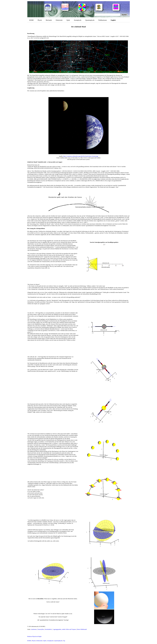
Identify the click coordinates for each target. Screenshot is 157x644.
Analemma (34, 629)
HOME (31, 20)
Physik (40, 20)
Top (64, 641)
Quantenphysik (90, 20)
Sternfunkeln (48, 629)
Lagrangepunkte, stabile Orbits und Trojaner (64, 629)
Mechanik (49, 20)
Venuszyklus (41, 629)
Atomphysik (78, 20)
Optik (68, 20)
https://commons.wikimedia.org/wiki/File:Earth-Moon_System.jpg (81, 156)
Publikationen (103, 20)
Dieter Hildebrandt (82, 629)
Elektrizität (59, 20)
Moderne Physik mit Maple (34, 636)
